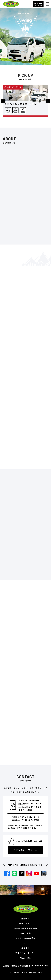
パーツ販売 (26, 933)
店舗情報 (26, 919)
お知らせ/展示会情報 (26, 938)
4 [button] (28, 61)
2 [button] (23, 61)
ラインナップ (25, 924)
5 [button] (31, 61)
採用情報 (26, 948)
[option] (26, 37)
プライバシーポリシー (26, 953)
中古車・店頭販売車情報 (26, 928)
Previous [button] (3, 101)
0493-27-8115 (30, 817)
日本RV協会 (25, 958)
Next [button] (48, 101)
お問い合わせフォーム (25, 850)
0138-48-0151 (30, 820)
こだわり (26, 943)
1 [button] (20, 61)
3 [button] (26, 61)
